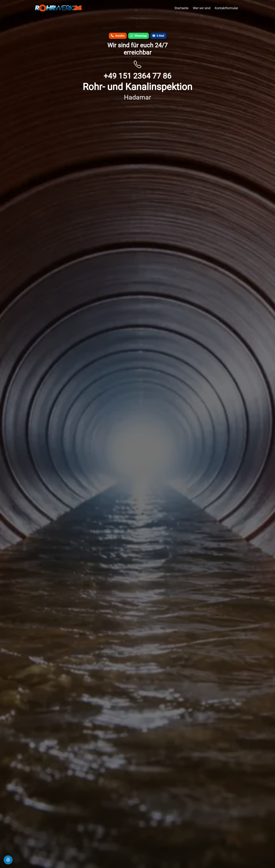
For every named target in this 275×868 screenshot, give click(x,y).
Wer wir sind (202, 8)
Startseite (182, 8)
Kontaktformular (226, 8)
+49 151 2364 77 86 (137, 76)
